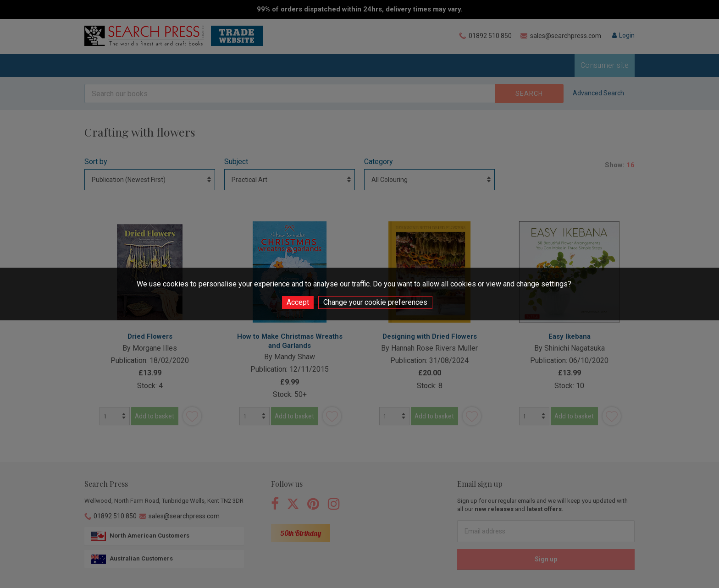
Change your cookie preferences (375, 302)
